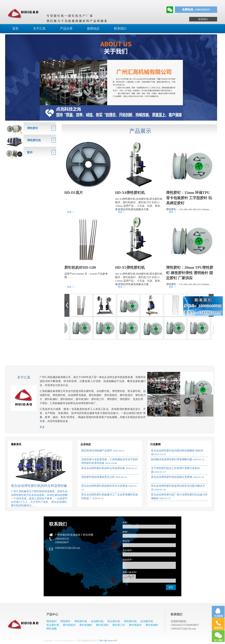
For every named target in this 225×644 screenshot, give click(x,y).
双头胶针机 (53, 625)
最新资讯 (16, 444)
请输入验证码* (130, 572)
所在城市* (128, 550)
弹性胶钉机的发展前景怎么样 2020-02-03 (104, 477)
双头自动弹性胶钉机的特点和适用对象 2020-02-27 (109, 468)
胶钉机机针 (69, 625)
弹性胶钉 (52, 621)
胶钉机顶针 (102, 625)
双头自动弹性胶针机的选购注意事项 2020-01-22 (178, 477)
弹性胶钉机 (81, 621)
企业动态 (86, 444)
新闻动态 (93, 29)
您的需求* (128, 560)
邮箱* (125, 532)
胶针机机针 (135, 625)
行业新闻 (155, 444)
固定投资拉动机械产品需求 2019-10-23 (103, 451)
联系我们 (203, 19)
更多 (42, 427)
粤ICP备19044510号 (108, 641)
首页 (15, 29)
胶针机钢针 (152, 625)
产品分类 (66, 29)
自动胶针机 (147, 621)
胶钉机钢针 (86, 625)
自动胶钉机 (97, 621)
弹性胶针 (66, 621)
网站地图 (52, 629)
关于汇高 (39, 29)
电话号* (126, 541)
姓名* (125, 522)
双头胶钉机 (114, 621)
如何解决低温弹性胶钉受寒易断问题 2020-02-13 (178, 459)
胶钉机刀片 (119, 625)
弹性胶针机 (130, 621)
